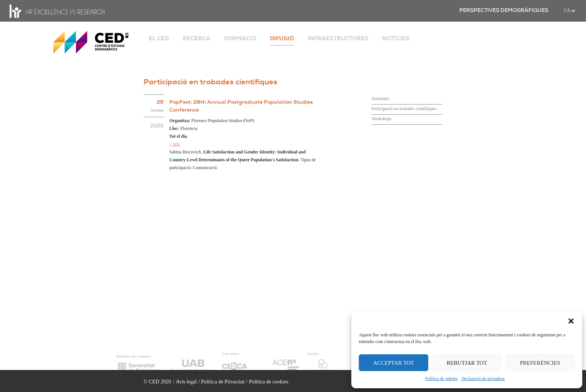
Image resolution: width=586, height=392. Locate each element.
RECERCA (197, 38)
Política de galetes (442, 379)
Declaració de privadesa (483, 379)
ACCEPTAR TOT (394, 363)
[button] (571, 320)
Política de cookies (269, 382)
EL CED (159, 38)
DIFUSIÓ (282, 38)
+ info (175, 144)
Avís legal (186, 382)
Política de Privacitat (223, 382)
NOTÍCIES (396, 38)
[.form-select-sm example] (569, 11)
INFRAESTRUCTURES (338, 38)
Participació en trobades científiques (404, 109)
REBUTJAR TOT (467, 363)
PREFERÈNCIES (540, 363)
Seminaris (380, 99)
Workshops (382, 119)
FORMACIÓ (240, 38)
